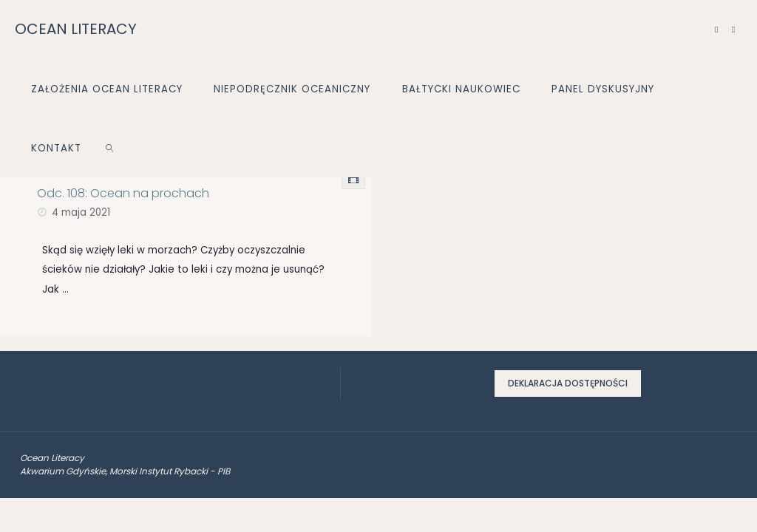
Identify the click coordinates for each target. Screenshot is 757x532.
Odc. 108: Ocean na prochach (123, 193)
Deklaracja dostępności (568, 383)
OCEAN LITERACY (76, 29)
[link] (110, 148)
